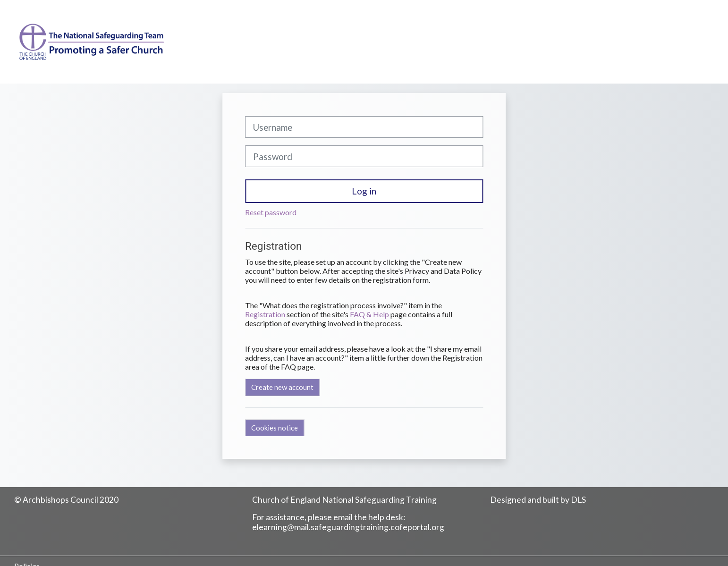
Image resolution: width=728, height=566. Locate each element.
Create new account (282, 387)
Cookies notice (275, 428)
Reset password (271, 212)
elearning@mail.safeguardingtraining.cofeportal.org (348, 527)
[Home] (86, 50)
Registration (265, 314)
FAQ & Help (369, 314)
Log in (364, 191)
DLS (578, 500)
